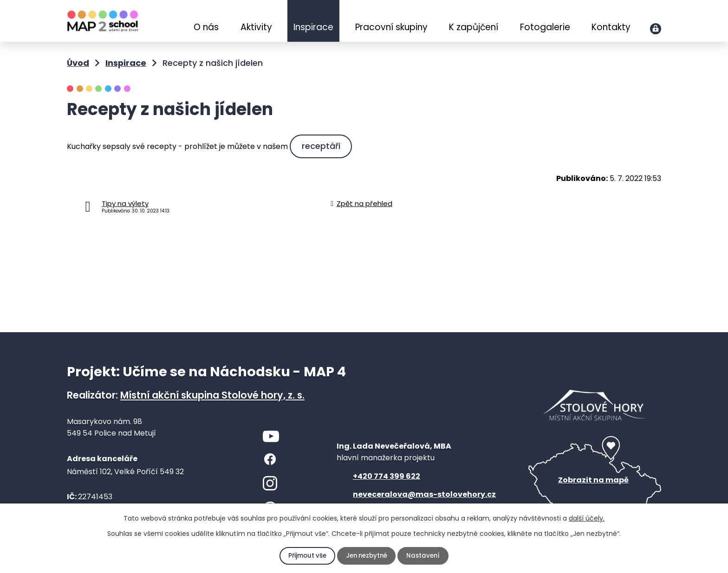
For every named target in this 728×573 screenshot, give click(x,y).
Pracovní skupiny (391, 27)
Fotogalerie (545, 27)
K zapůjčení (474, 27)
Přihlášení (656, 29)
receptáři (322, 146)
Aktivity (256, 27)
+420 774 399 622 (387, 476)
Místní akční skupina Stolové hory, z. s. (212, 395)
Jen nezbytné (367, 556)
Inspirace (313, 27)
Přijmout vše (305, 556)
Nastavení (425, 556)
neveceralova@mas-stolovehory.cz (424, 494)
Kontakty (611, 27)
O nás (206, 27)
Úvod (173, 22)
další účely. (587, 518)
